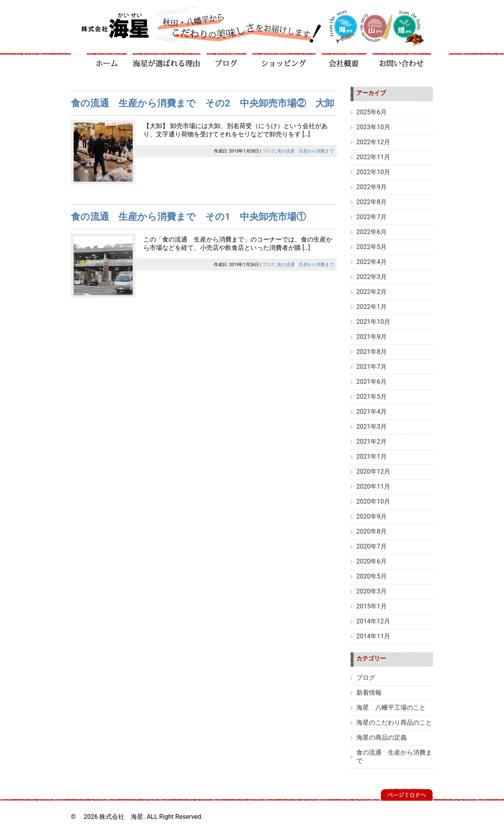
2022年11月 (373, 157)
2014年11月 (373, 636)
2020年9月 (372, 516)
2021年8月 (372, 352)
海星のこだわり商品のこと (394, 722)
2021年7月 (372, 367)
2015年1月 (372, 606)
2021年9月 (372, 337)
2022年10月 (373, 172)
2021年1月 (372, 457)
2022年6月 (372, 232)
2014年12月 (373, 621)
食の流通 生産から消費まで (305, 151)
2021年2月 (372, 442)
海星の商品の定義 (382, 737)
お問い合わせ (402, 60)
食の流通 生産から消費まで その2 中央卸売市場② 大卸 (203, 103)
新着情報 (369, 693)
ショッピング (284, 60)
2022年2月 (372, 292)
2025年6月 (372, 112)
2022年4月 (372, 262)
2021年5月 (372, 397)
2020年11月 (373, 486)
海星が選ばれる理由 (167, 60)
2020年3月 (372, 591)
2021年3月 (372, 427)
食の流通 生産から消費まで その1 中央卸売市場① (188, 217)
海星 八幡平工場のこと (391, 708)
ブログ (227, 60)
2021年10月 (373, 322)
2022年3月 (372, 277)
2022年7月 (372, 217)
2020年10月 (373, 501)
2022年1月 (372, 307)
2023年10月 (373, 127)
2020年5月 (372, 576)
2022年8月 (372, 202)
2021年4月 (372, 412)
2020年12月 (373, 471)
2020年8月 (372, 531)
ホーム (107, 60)
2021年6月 (372, 382)
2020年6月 (372, 561)
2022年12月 (373, 142)
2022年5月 (372, 247)
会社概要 (344, 60)
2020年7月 (372, 546)
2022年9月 (372, 187)
